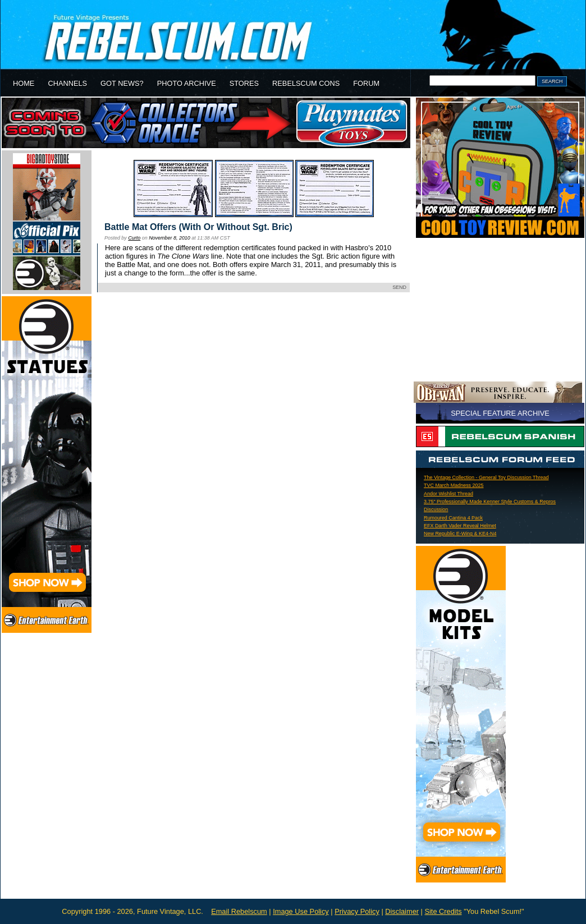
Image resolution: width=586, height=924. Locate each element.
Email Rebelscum (239, 911)
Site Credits (443, 911)
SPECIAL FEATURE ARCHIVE (500, 413)
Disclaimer (402, 911)
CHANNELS (67, 83)
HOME (24, 83)
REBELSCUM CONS (306, 83)
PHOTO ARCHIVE (187, 83)
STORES (244, 83)
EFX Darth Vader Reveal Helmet (460, 526)
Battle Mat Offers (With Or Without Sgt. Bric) (198, 227)
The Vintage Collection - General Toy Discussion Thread (486, 477)
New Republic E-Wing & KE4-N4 (460, 534)
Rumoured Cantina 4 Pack (453, 518)
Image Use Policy (301, 911)
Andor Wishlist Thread (448, 494)
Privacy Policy (357, 911)
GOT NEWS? (122, 83)
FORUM (366, 83)
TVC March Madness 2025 (454, 485)
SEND (399, 287)
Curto (134, 238)
